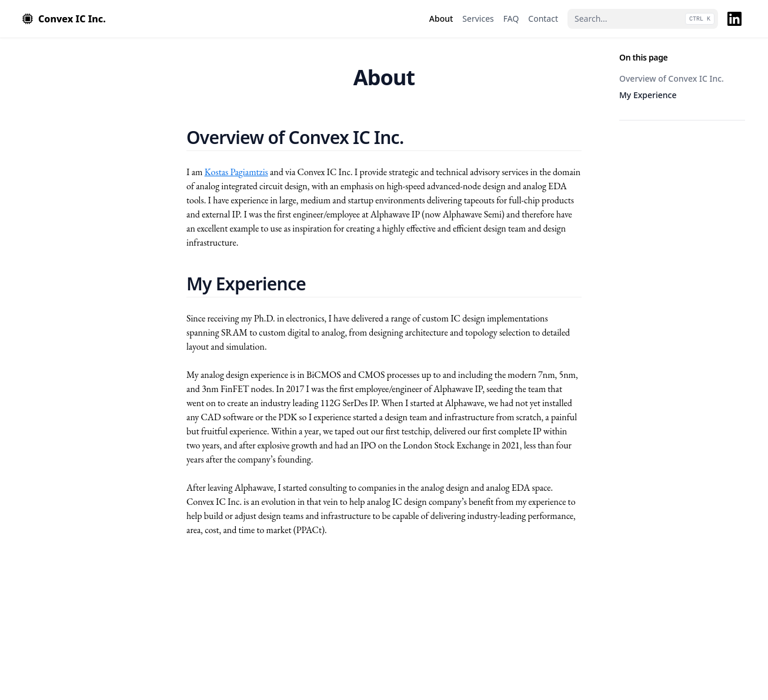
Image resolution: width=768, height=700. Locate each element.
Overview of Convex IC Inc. (672, 78)
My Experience (648, 95)
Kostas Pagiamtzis (236, 172)
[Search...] (643, 19)
